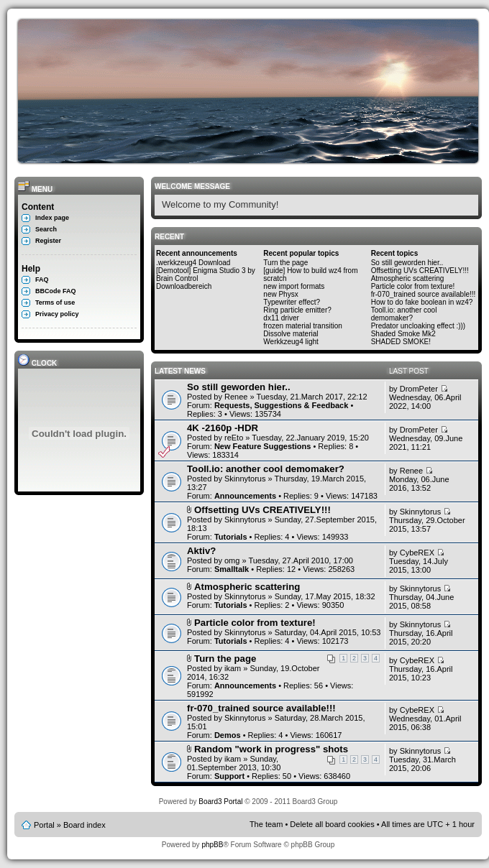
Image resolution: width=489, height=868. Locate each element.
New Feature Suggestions (262, 446)
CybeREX (417, 553)
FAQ (42, 280)
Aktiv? (201, 551)
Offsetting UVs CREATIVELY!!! (420, 271)
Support (229, 776)
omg (232, 560)
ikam (233, 668)
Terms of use (55, 303)
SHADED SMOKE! (401, 342)
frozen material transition (303, 326)
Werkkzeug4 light (291, 342)
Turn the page (285, 263)
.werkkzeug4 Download (193, 263)
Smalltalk (232, 569)
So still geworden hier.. (407, 263)
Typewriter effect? (292, 302)
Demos (228, 735)
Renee (236, 397)
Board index (84, 825)
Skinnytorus (245, 479)
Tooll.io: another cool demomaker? (404, 314)
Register (48, 241)
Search (46, 229)
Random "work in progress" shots (271, 749)
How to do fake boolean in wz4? (422, 302)
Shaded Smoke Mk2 (403, 334)
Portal (44, 825)
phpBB (212, 845)
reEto (234, 438)
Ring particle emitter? (297, 310)
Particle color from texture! (413, 286)
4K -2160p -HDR (223, 428)
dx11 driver (281, 318)
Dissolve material (291, 334)
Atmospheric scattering (408, 278)
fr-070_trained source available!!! (424, 294)
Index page (52, 218)
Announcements (245, 496)
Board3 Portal (220, 802)
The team (266, 824)
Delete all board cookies (332, 824)
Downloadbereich (184, 286)
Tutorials (231, 537)
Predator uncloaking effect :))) (419, 326)
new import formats (294, 286)
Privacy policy (57, 314)
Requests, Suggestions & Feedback (281, 405)
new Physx (280, 294)
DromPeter (419, 389)
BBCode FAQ (56, 291)
